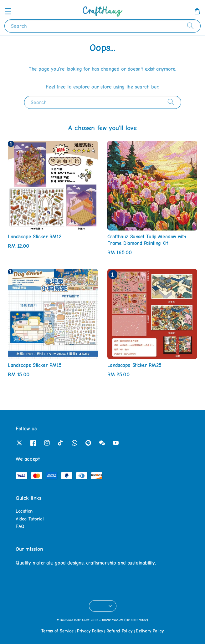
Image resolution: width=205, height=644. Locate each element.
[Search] (190, 26)
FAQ (20, 527)
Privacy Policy (90, 631)
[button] (8, 11)
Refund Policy (120, 631)
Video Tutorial (30, 519)
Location (24, 511)
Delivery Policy (150, 631)
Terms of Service (58, 631)
